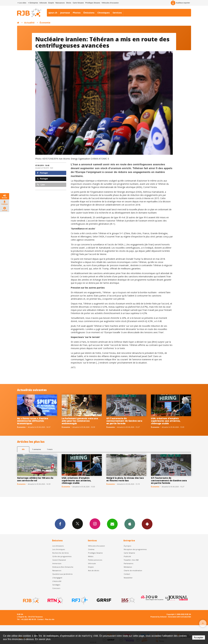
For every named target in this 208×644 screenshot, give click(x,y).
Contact (127, 574)
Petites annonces (95, 560)
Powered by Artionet (158, 617)
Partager (43, 173)
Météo (91, 556)
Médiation (128, 567)
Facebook (60, 524)
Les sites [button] (22, 3)
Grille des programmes (62, 556)
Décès (69, 3)
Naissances (60, 3)
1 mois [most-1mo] (50, 449)
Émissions (89, 13)
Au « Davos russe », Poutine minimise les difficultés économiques (33, 421)
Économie (45, 23)
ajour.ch (53, 13)
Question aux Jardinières (62, 574)
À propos (127, 546)
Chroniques (104, 13)
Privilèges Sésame (93, 3)
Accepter (199, 637)
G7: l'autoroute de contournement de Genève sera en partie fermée (124, 421)
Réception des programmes (135, 549)
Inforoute (43, 3)
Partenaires (128, 563)
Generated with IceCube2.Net (179, 617)
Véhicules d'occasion (110, 3)
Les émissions (58, 546)
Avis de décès (94, 570)
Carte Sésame (78, 3)
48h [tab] (23, 449)
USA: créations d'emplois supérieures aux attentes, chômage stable (166, 421)
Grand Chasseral (59, 560)
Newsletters (112, 524)
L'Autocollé (57, 581)
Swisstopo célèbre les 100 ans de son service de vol (35, 479)
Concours (56, 588)
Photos (77, 13)
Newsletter (128, 578)
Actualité (29, 23)
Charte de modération (133, 570)
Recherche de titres (61, 553)
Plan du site (50, 619)
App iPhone (130, 524)
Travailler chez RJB (131, 560)
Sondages (56, 585)
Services (117, 13)
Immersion (57, 563)
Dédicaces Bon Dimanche (63, 567)
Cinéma (91, 549)
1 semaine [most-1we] (36, 449)
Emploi (51, 3)
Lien (41, 185)
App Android (147, 524)
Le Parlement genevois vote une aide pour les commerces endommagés (80, 421)
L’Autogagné (57, 578)
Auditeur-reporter (180, 3)
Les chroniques (59, 549)
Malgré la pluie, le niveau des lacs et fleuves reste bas (125, 479)
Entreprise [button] (33, 3)
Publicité (127, 556)
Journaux (65, 13)
